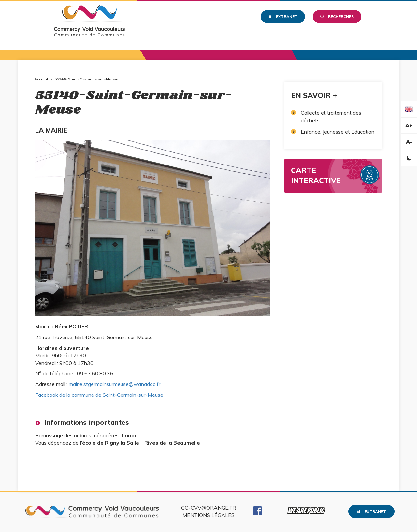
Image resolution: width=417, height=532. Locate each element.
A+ (409, 125)
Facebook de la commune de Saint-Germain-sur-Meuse (99, 395)
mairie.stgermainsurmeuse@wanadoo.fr (115, 384)
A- (409, 142)
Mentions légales (208, 515)
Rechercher (337, 16)
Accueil (41, 79)
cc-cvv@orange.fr (208, 508)
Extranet (283, 16)
